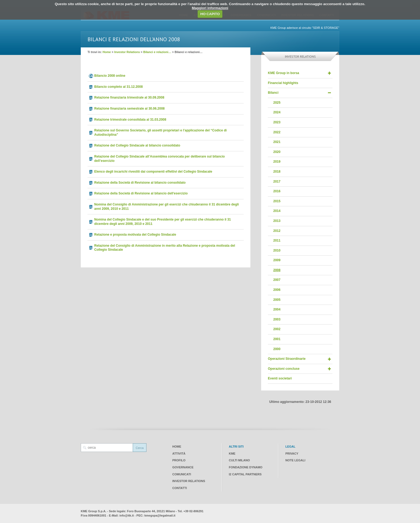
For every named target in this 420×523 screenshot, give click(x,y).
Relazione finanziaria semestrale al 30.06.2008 (129, 109)
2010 (277, 250)
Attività (179, 454)
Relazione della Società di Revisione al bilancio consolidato (140, 183)
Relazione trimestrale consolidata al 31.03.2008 (130, 120)
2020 (277, 152)
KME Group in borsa (283, 73)
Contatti (180, 488)
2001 (277, 339)
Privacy (292, 454)
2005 (277, 300)
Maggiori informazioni (210, 8)
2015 (277, 201)
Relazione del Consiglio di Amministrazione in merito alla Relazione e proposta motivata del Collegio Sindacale (165, 248)
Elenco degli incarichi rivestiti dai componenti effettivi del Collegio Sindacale (153, 172)
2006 (277, 290)
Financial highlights (283, 83)
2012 (277, 231)
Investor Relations (127, 52)
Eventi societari (280, 378)
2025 (277, 103)
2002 (277, 329)
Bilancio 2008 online (110, 76)
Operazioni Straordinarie (287, 359)
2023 (277, 122)
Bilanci (273, 93)
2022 (277, 132)
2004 (277, 309)
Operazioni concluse (284, 369)
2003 (277, 319)
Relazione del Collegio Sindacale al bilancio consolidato (137, 145)
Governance (183, 467)
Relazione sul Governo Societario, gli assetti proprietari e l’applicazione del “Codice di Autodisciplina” (160, 133)
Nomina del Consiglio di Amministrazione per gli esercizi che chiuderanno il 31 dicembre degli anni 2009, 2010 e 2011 (167, 207)
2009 (277, 260)
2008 (277, 270)
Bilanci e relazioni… (157, 52)
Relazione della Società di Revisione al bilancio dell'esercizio (141, 193)
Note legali (295, 460)
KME (232, 454)
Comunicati (182, 474)
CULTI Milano (239, 460)
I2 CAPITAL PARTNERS (245, 474)
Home (107, 52)
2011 (277, 240)
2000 (277, 349)
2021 (277, 142)
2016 (277, 191)
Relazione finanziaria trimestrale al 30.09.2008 (129, 97)
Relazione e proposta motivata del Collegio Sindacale (135, 235)
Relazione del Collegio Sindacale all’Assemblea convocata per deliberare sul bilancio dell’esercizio (160, 159)
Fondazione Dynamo (246, 467)
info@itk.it (127, 515)
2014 (277, 211)
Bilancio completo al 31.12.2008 (118, 87)
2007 (277, 280)
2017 (277, 182)
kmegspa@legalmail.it (160, 515)
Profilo (179, 460)
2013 (277, 221)
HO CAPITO (210, 14)
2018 (277, 172)
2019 (277, 162)
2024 (277, 112)
